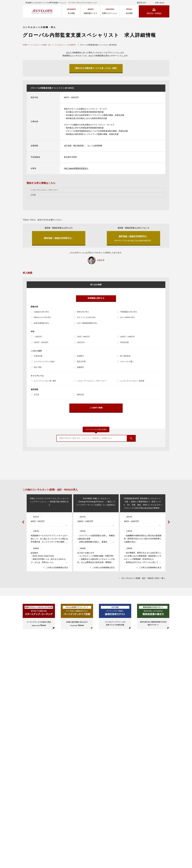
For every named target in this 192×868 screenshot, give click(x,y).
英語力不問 (81, 362)
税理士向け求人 (83, 312)
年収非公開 (124, 342)
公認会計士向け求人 (42, 312)
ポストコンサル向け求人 (86, 317)
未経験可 (80, 356)
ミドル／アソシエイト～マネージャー (92, 381)
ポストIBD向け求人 (128, 317)
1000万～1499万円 (127, 337)
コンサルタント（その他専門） (66, 45)
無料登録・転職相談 (154, 13)
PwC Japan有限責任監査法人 (76, 168)
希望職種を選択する (96, 298)
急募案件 (80, 367)
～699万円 (38, 337)
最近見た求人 (142, 3)
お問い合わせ (160, 3)
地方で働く (38, 367)
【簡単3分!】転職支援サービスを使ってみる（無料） (96, 68)
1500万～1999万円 (41, 342)
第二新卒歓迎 (125, 356)
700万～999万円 (83, 337)
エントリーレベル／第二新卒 (45, 381)
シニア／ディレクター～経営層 (132, 381)
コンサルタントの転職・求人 (41, 45)
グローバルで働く (127, 362)
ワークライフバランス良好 (44, 362)
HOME (25, 45)
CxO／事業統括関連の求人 (87, 323)
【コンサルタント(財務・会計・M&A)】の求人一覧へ (143, 579)
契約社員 (80, 395)
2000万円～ (81, 342)
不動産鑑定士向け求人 (129, 312)
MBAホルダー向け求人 (43, 317)
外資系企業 (38, 356)
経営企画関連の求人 (42, 323)
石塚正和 (101, 260)
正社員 (36, 395)
